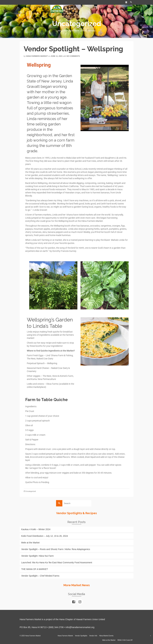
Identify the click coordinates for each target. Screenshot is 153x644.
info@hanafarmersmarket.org (80, 627)
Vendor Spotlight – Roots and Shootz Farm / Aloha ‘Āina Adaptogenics (56, 549)
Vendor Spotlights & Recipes (76, 513)
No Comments (73, 56)
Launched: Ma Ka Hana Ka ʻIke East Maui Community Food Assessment (57, 562)
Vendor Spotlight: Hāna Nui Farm (37, 556)
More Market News (77, 585)
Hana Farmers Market (37, 56)
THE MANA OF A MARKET (35, 569)
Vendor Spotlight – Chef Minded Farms (40, 576)
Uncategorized (31, 491)
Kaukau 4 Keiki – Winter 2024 (36, 529)
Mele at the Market (30, 543)
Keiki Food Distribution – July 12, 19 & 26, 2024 (45, 536)
